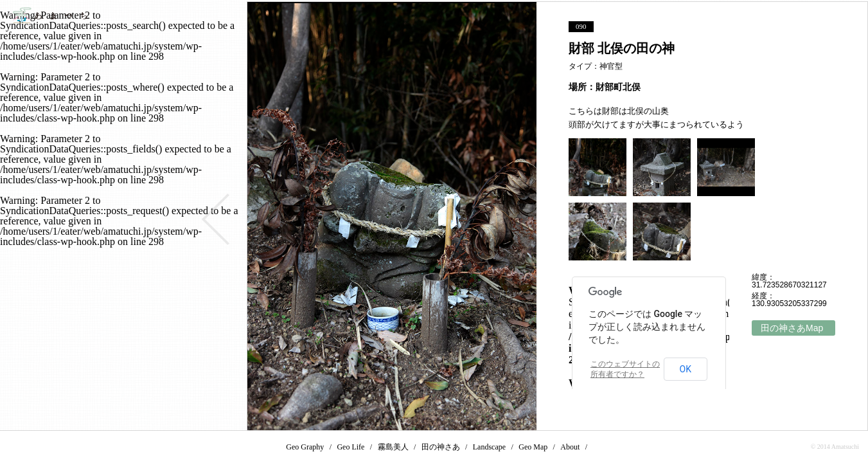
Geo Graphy (305, 447)
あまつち (50, 15)
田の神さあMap (792, 328)
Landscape (489, 447)
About (570, 447)
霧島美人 (393, 447)
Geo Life (350, 447)
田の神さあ (441, 447)
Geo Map (533, 447)
